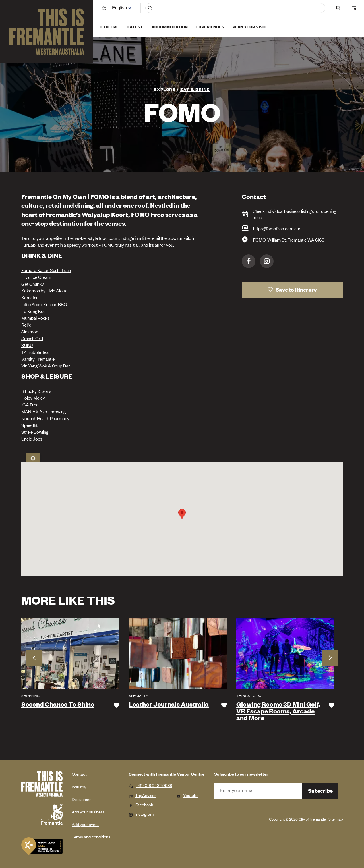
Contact (79, 774)
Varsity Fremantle (38, 359)
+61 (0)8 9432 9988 (154, 785)
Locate (33, 458)
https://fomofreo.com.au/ (277, 228)
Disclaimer (81, 799)
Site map (336, 819)
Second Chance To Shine (58, 704)
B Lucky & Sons (36, 391)
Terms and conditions (91, 837)
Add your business (88, 812)
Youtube (187, 795)
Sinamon (30, 331)
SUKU (27, 345)
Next (330, 658)
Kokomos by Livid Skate (45, 290)
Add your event (85, 824)
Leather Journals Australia (169, 704)
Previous (34, 658)
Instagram (267, 261)
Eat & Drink (195, 89)
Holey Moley (33, 398)
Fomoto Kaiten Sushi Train (46, 270)
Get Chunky (33, 284)
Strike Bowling (35, 432)
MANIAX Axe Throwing (44, 411)
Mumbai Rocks (35, 318)
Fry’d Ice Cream (36, 277)
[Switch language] (120, 8)
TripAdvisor (142, 795)
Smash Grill (32, 338)
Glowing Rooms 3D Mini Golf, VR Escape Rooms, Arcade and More (278, 711)
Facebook (249, 261)
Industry (79, 787)
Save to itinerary (296, 289)
